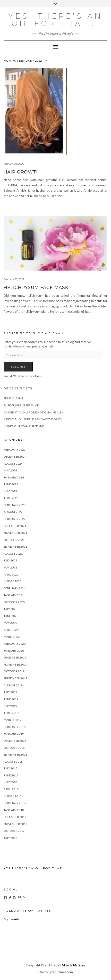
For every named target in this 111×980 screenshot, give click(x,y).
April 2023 (11, 498)
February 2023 (15, 505)
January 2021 (14, 595)
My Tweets (12, 919)
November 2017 (15, 824)
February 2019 (15, 727)
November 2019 (15, 664)
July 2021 (10, 560)
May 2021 (10, 567)
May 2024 (10, 470)
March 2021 (13, 581)
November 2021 (15, 533)
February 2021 (15, 588)
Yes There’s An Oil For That (33, 868)
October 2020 (14, 602)
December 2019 (15, 657)
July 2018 (10, 768)
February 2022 (15, 519)
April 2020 (11, 630)
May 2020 (10, 623)
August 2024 (13, 464)
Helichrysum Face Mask (36, 288)
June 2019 (11, 699)
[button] (35, 112)
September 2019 (15, 678)
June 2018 (11, 775)
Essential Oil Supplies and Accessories (33, 419)
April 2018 (11, 789)
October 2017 (14, 831)
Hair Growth (22, 172)
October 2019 (14, 671)
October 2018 (14, 748)
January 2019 (14, 734)
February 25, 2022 (14, 164)
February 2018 (15, 803)
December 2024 (15, 457)
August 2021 (13, 554)
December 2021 (15, 526)
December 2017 (15, 817)
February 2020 (15, 644)
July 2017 (10, 838)
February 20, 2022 (14, 279)
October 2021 (14, 540)
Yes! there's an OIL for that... (56, 20)
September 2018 (15, 754)
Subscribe (18, 366)
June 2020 (11, 616)
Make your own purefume (24, 426)
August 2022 (13, 512)
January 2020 (14, 651)
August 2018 (13, 762)
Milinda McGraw (74, 965)
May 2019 (10, 706)
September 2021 (15, 547)
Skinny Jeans (13, 398)
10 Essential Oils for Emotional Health (34, 412)
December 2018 (15, 741)
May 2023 (10, 491)
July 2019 (10, 692)
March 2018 (13, 796)
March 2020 (13, 637)
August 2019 (13, 685)
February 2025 (15, 449)
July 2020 (10, 609)
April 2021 (11, 574)
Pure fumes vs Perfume (21, 405)
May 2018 (10, 782)
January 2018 (14, 810)
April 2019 (11, 713)
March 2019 (13, 720)
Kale (41, 972)
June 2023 (11, 484)
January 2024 (14, 477)
